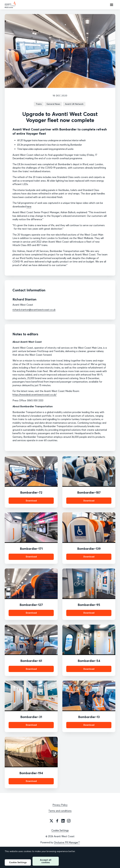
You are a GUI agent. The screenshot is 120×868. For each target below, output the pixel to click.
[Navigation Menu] (112, 5)
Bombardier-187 (89, 492)
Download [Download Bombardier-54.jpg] (89, 669)
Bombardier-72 (31, 492)
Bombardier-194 (31, 773)
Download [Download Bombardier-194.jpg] (31, 781)
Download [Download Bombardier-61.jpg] (31, 669)
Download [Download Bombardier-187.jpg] (89, 501)
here (29, 207)
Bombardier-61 (31, 661)
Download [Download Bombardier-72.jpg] (31, 501)
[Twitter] (51, 821)
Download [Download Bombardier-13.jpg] (89, 725)
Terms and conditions (60, 811)
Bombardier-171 (31, 549)
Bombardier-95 (89, 605)
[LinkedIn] (63, 821)
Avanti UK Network (74, 104)
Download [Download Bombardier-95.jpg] (89, 613)
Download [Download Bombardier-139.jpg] (89, 557)
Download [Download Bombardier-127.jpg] (31, 613)
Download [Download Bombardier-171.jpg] (31, 557)
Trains (39, 104)
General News (53, 104)
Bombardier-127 (31, 605)
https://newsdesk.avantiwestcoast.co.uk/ (35, 395)
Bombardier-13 (89, 717)
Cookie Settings (60, 830)
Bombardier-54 (89, 661)
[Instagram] (69, 821)
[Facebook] (57, 821)
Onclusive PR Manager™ (67, 842)
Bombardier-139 (89, 549)
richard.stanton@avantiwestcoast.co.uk (34, 310)
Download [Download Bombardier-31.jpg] (31, 725)
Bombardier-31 (31, 717)
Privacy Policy (60, 805)
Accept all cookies (46, 861)
